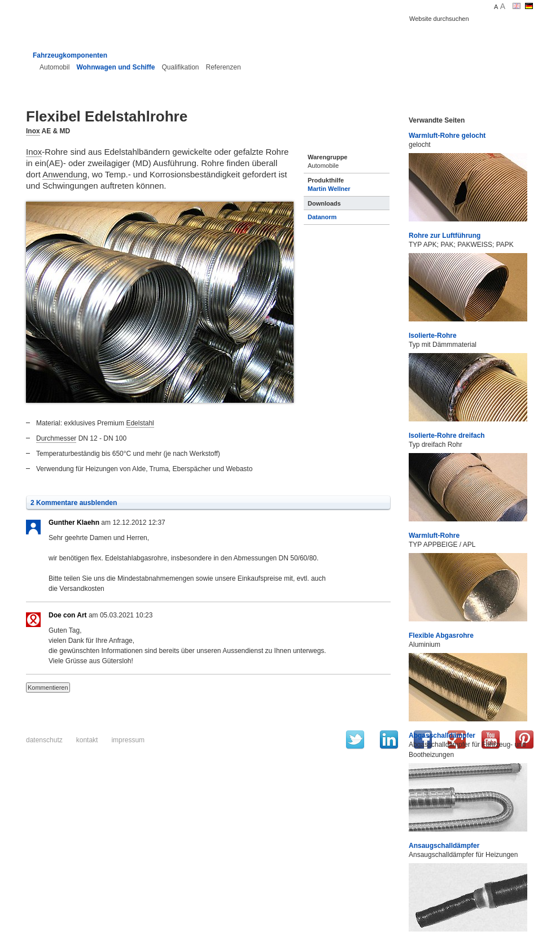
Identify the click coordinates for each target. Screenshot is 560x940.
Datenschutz (44, 740)
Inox (33, 131)
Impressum (128, 740)
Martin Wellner (329, 189)
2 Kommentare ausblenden (74, 503)
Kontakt (87, 740)
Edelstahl (140, 423)
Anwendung (65, 174)
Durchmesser (56, 438)
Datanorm (322, 217)
